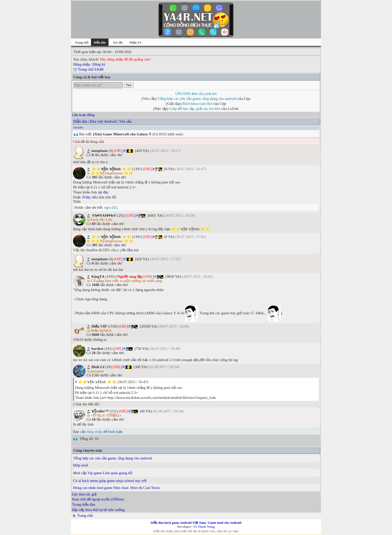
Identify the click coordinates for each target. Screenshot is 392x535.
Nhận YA (135, 43)
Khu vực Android (103, 225)
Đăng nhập (82, 64)
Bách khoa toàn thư (197, 104)
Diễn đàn (80, 225)
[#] (125, 255)
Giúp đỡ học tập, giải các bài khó (195, 109)
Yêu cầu (125, 225)
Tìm (129, 85)
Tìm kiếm (78, 232)
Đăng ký (99, 64)
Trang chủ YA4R (91, 69)
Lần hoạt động (83, 219)
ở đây (86, 406)
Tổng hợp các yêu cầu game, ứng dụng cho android (197, 99)
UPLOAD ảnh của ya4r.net (196, 94)
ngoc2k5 (111, 416)
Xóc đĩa (118, 43)
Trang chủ (82, 43)
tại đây (103, 401)
